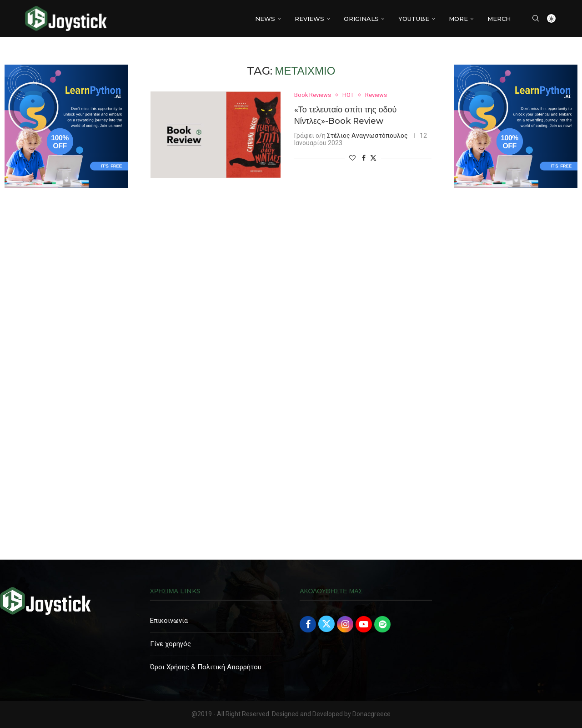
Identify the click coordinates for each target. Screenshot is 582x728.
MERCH (499, 19)
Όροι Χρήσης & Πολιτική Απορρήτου (206, 667)
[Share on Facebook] (364, 158)
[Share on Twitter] (373, 158)
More (458, 19)
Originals (361, 19)
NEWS (265, 19)
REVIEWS (309, 19)
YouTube (414, 19)
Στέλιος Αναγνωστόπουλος (367, 136)
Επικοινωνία (169, 621)
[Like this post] (352, 158)
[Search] (536, 19)
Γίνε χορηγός (171, 644)
